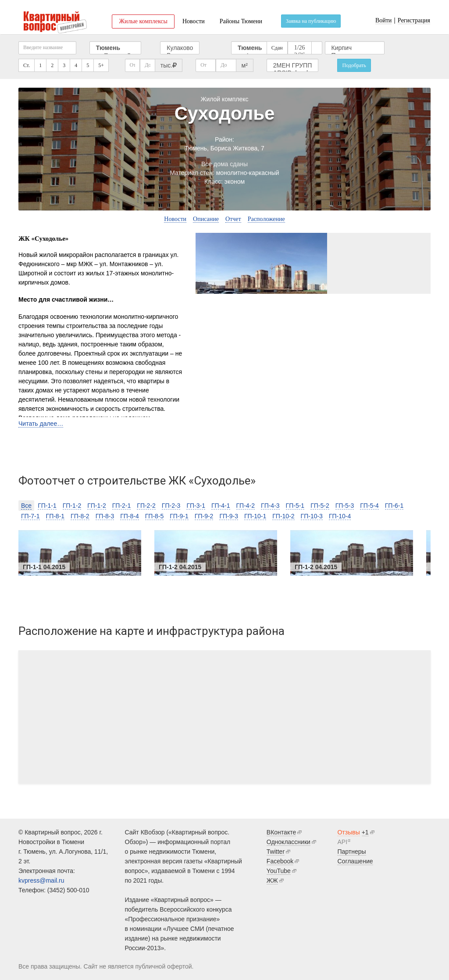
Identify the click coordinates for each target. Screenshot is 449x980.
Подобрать (354, 65)
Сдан (277, 48)
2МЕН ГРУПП (292, 66)
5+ (101, 65)
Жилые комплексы (143, 21)
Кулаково (180, 48)
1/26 (300, 48)
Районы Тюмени (241, 21)
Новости (194, 21)
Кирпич (355, 48)
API (342, 842)
